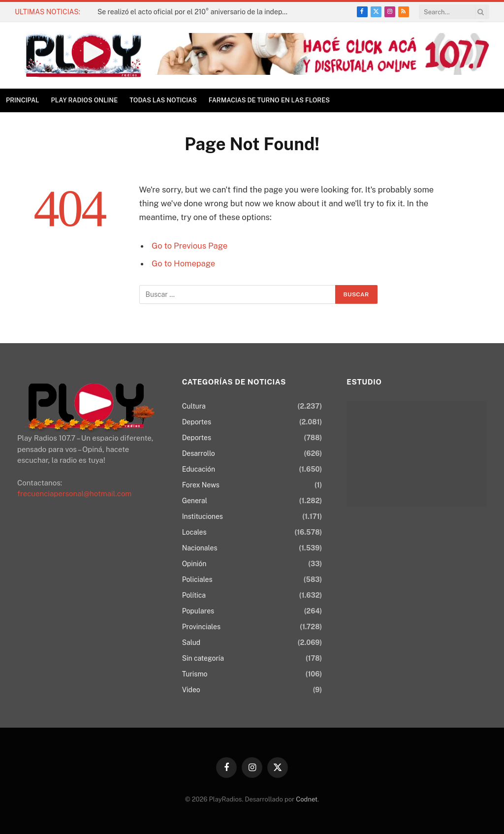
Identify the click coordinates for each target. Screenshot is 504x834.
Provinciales (201, 627)
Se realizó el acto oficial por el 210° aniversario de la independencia (196, 12)
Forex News (201, 485)
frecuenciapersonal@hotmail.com (74, 494)
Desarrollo (199, 453)
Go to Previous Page (189, 246)
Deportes (197, 422)
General (195, 501)
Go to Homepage (183, 263)
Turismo (195, 674)
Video (191, 690)
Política (194, 595)
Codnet (307, 799)
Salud (191, 642)
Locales (194, 532)
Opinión (194, 564)
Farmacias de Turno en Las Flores (269, 100)
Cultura (194, 406)
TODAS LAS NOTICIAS (163, 100)
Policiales (197, 579)
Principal (23, 100)
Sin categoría (203, 658)
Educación (199, 469)
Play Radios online (85, 100)
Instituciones (203, 516)
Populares (198, 611)
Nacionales (200, 548)
